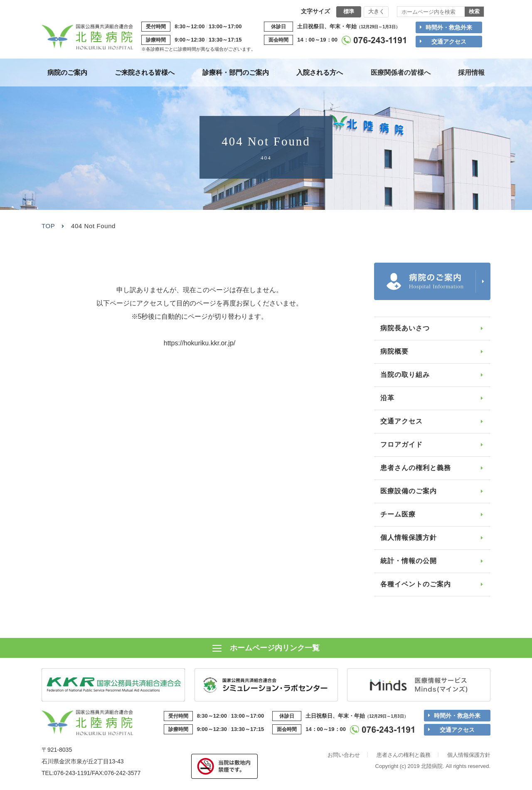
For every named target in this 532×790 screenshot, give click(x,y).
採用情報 (471, 73)
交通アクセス (449, 42)
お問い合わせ (344, 756)
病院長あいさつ (405, 328)
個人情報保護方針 (409, 538)
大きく (376, 11)
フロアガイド (401, 444)
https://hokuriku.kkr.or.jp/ (200, 343)
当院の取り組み (405, 375)
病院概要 (394, 351)
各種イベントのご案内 (416, 584)
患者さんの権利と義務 (416, 468)
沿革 (387, 398)
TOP (48, 226)
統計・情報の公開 (409, 561)
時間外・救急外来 (449, 27)
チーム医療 (398, 514)
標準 (349, 11)
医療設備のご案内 (409, 491)
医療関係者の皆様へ (401, 73)
